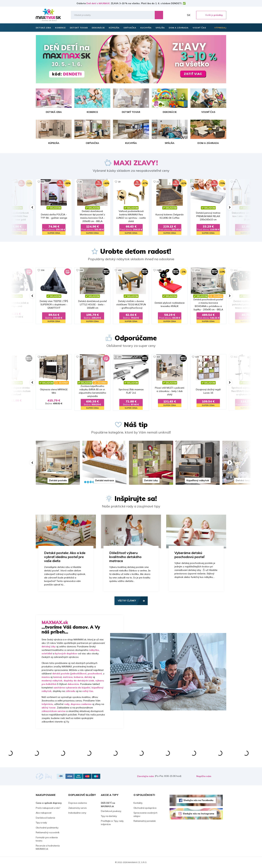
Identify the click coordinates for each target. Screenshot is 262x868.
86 (235, 182)
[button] (32, 207)
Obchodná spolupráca (145, 808)
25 (81, 182)
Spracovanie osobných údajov (145, 814)
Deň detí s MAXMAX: (98, 3)
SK (189, 15)
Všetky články (127, 601)
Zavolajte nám (145, 776)
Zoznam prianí (174, 15)
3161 (159, 270)
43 (196, 182)
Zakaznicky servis (78, 808)
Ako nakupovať (44, 813)
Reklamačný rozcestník (48, 832)
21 (158, 182)
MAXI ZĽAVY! (136, 163)
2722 (198, 270)
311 (236, 357)
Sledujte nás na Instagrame (199, 814)
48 (81, 357)
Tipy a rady (41, 823)
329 (197, 357)
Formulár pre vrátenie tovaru (47, 839)
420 (158, 357)
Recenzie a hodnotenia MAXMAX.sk (48, 847)
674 (43, 357)
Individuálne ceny (77, 813)
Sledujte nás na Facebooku (198, 800)
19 (119, 182)
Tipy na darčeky (109, 816)
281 (120, 357)
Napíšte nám (204, 776)
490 (120, 270)
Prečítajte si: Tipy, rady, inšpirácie (112, 823)
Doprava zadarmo (78, 803)
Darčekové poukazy (111, 811)
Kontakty (138, 803)
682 (43, 182)
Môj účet (182, 15)
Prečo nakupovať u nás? (48, 808)
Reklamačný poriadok (145, 821)
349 (81, 270)
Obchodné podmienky (47, 828)
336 (43, 270)
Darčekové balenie (45, 818)
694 (236, 270)
